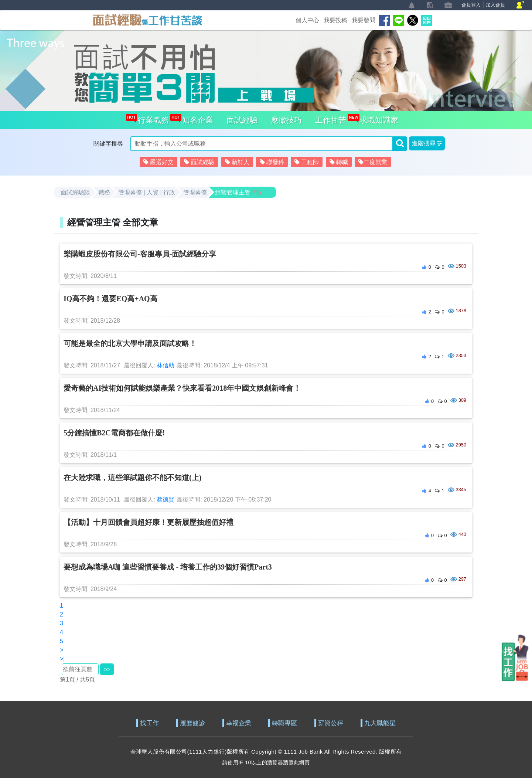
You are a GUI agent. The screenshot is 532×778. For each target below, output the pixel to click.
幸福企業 (239, 723)
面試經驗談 (75, 192)
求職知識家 (377, 118)
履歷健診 (192, 723)
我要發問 (364, 20)
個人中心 (307, 20)
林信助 (166, 365)
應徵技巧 (286, 120)
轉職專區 (284, 723)
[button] (427, 143)
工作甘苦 (331, 120)
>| (62, 659)
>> (107, 669)
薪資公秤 (331, 723)
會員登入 (471, 5)
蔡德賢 (166, 500)
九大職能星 (380, 723)
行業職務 (151, 118)
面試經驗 (242, 120)
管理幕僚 (195, 192)
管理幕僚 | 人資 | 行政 (147, 192)
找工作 (149, 723)
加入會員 (495, 5)
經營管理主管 (238, 192)
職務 (104, 192)
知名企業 (196, 118)
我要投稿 (335, 20)
